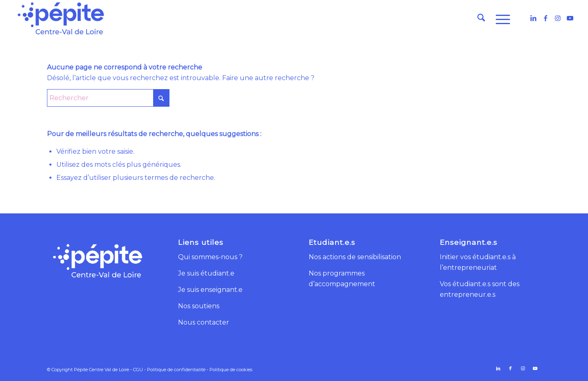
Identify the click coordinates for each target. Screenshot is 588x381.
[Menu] (500, 18)
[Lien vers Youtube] (570, 18)
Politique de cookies (231, 370)
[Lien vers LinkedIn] (533, 18)
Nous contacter (204, 322)
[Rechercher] (481, 18)
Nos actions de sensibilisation (355, 257)
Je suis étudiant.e (206, 273)
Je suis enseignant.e (210, 290)
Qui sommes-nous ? (210, 257)
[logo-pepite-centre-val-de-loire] (61, 18)
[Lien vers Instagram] (558, 18)
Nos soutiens (199, 306)
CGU (138, 370)
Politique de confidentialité (176, 370)
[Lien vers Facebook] (546, 18)
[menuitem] (481, 18)
